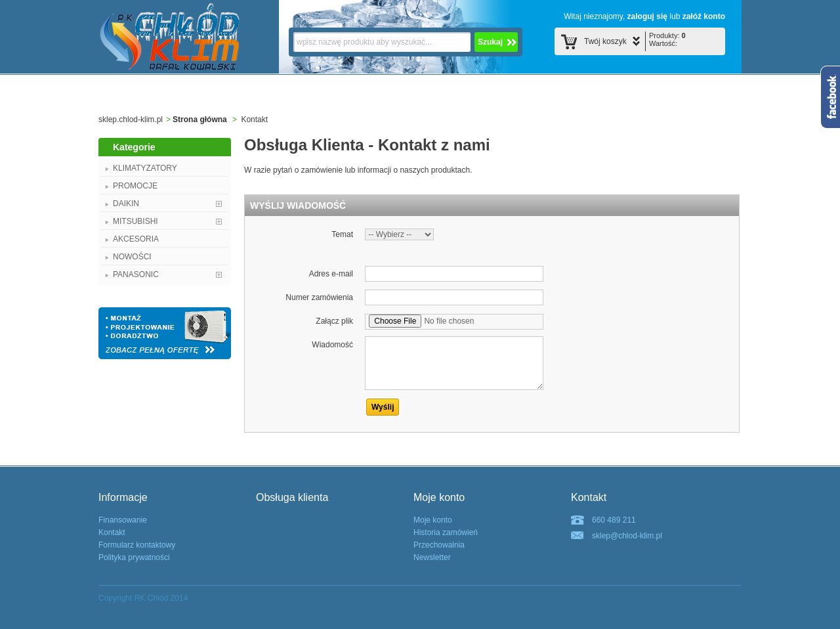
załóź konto (704, 16)
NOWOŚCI (132, 257)
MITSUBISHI (136, 221)
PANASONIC (136, 274)
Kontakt (112, 532)
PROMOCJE (135, 186)
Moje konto (433, 520)
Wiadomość (332, 345)
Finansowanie (123, 520)
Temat (342, 234)
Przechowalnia (439, 545)
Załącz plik (334, 321)
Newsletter (432, 557)
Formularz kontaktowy (137, 545)
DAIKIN (126, 204)
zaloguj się (647, 16)
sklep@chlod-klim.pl (627, 536)
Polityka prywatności (134, 557)
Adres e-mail (331, 274)
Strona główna (200, 119)
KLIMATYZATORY (145, 168)
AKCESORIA (136, 239)
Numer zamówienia (319, 297)
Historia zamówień (446, 532)
